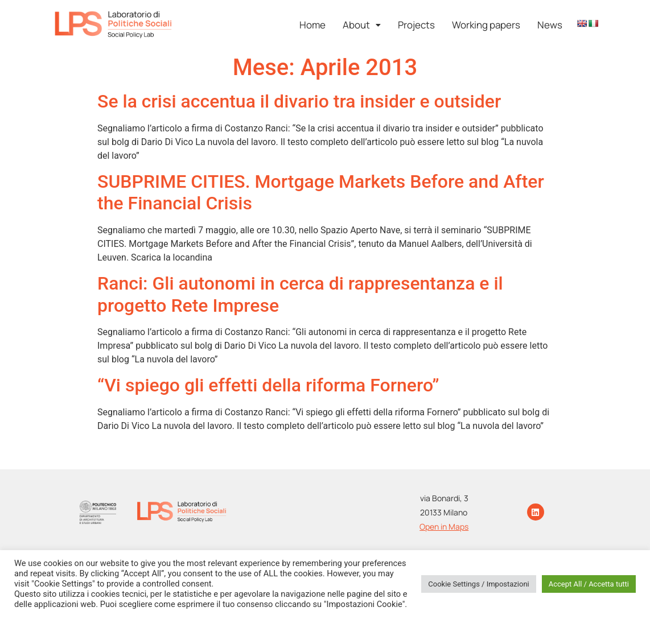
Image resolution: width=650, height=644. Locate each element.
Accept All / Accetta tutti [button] (589, 584)
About (362, 25)
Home (312, 25)
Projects (416, 25)
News (550, 25)
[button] (362, 25)
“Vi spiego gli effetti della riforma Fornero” (268, 385)
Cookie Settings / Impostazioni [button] (479, 584)
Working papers (486, 25)
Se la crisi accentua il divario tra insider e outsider (299, 101)
